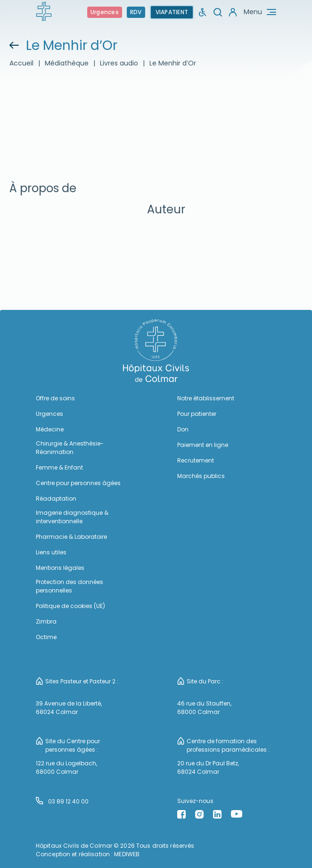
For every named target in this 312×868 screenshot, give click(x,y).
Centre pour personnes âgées (78, 483)
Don (183, 429)
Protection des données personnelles (70, 586)
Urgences (105, 12)
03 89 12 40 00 (62, 801)
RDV (136, 12)
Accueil (21, 63)
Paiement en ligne (203, 445)
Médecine (50, 429)
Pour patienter (197, 414)
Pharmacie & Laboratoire (71, 537)
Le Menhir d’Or (173, 63)
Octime (46, 637)
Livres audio (119, 63)
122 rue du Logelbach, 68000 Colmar (66, 767)
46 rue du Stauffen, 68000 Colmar (204, 708)
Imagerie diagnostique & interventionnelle (72, 517)
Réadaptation (56, 499)
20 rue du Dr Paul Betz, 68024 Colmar (208, 767)
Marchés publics (201, 476)
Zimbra (46, 621)
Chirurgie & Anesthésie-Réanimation (70, 448)
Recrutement (196, 460)
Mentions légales (60, 568)
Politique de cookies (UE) (70, 606)
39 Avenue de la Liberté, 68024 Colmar (69, 708)
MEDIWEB (127, 854)
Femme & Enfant (59, 467)
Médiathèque (67, 63)
